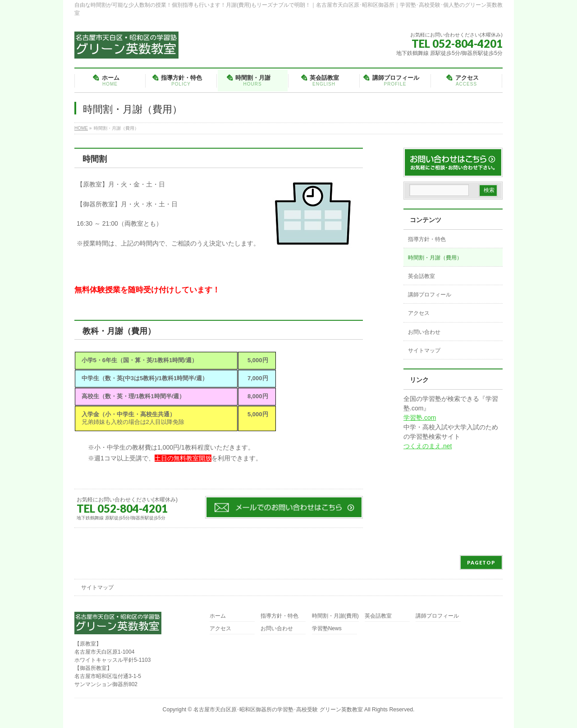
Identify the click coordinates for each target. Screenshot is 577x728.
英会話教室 (421, 276)
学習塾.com (420, 418)
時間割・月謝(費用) (335, 616)
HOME (81, 128)
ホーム (218, 616)
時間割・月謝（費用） (435, 258)
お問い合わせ (424, 332)
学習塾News (327, 629)
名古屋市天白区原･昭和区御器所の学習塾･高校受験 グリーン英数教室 (278, 710)
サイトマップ (424, 350)
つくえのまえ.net (428, 446)
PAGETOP (481, 562)
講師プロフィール (430, 295)
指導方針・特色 (427, 239)
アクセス (419, 313)
